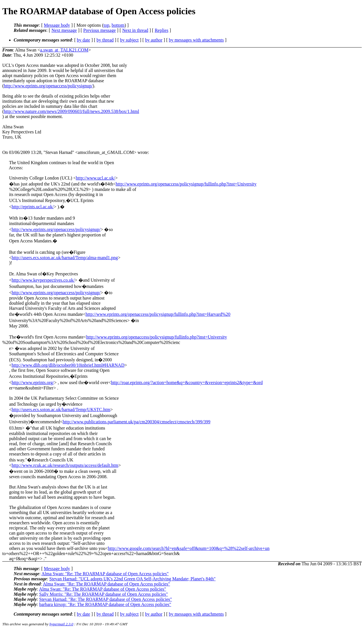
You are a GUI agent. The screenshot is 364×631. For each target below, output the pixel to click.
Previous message (100, 30)
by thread (105, 40)
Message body (57, 25)
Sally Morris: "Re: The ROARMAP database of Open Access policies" (104, 594)
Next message (64, 30)
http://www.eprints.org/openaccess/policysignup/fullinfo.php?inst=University (186, 184)
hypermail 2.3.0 (61, 624)
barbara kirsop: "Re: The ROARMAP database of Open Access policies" (105, 604)
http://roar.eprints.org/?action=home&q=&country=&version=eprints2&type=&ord (187, 382)
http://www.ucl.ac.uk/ (96, 178)
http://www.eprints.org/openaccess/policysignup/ (48, 86)
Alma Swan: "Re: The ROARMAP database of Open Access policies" (105, 574)
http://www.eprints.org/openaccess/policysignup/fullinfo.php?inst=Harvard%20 (158, 314)
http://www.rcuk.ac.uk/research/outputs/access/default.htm (65, 465)
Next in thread (135, 30)
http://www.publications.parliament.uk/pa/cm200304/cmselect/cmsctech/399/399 (137, 422)
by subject (129, 40)
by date (83, 40)
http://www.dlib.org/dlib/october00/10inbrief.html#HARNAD (68, 365)
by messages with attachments (196, 40)
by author (154, 40)
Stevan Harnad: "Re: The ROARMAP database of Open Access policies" (106, 599)
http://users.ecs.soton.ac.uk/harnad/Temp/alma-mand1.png (65, 258)
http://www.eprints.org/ (33, 382)
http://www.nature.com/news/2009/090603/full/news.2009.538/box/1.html (71, 111)
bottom (118, 25)
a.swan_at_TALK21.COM (64, 50)
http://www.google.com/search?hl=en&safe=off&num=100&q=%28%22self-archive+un (189, 548)
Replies (162, 30)
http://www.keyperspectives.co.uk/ (43, 280)
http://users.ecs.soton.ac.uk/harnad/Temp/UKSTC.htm (61, 410)
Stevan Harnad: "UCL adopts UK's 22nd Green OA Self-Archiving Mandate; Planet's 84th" (132, 579)
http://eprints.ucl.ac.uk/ (33, 207)
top (106, 25)
